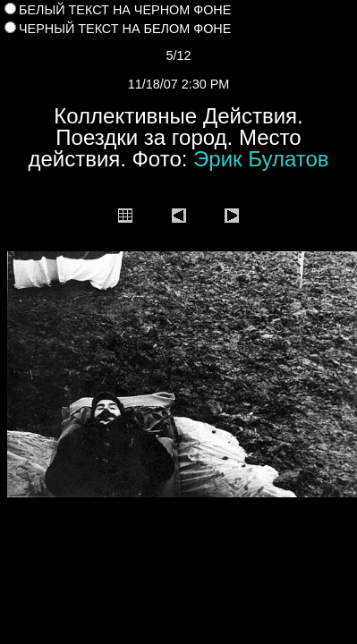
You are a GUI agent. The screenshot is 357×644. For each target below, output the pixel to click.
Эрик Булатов (261, 159)
